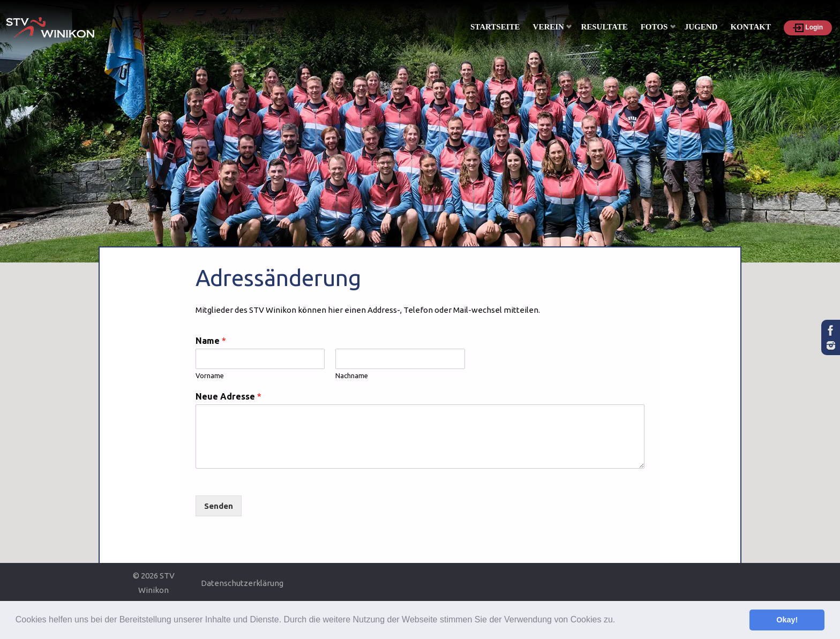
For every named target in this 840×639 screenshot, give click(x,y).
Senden (219, 506)
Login (808, 28)
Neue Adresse (228, 396)
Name (211, 341)
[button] (619, 621)
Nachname (352, 375)
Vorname (210, 375)
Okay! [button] (787, 620)
